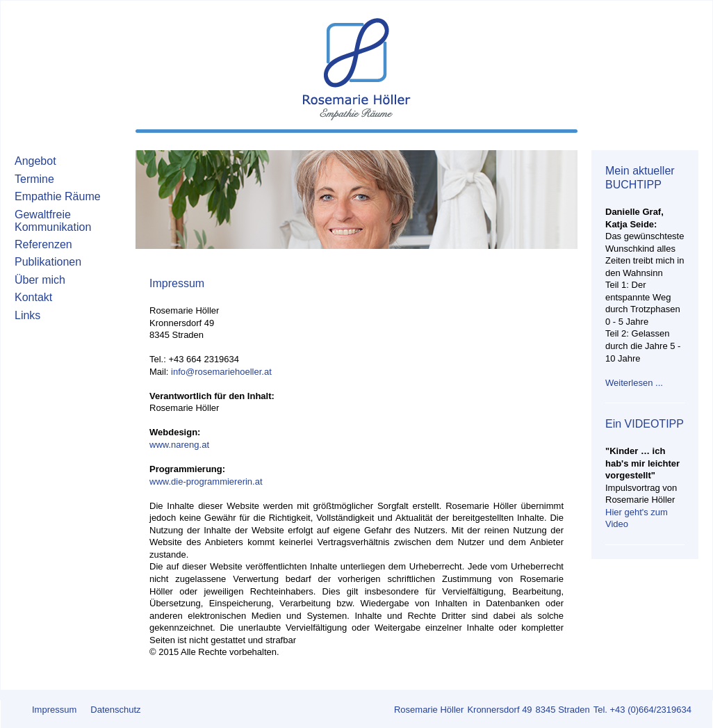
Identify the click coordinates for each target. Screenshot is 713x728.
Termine (34, 179)
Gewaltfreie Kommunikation (53, 221)
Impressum (54, 710)
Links (27, 315)
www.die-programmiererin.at (206, 482)
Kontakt (33, 297)
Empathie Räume (58, 196)
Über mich (40, 280)
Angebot (35, 161)
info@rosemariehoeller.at (221, 372)
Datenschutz (115, 710)
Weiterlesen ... (634, 383)
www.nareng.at (179, 445)
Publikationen (48, 262)
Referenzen (43, 244)
